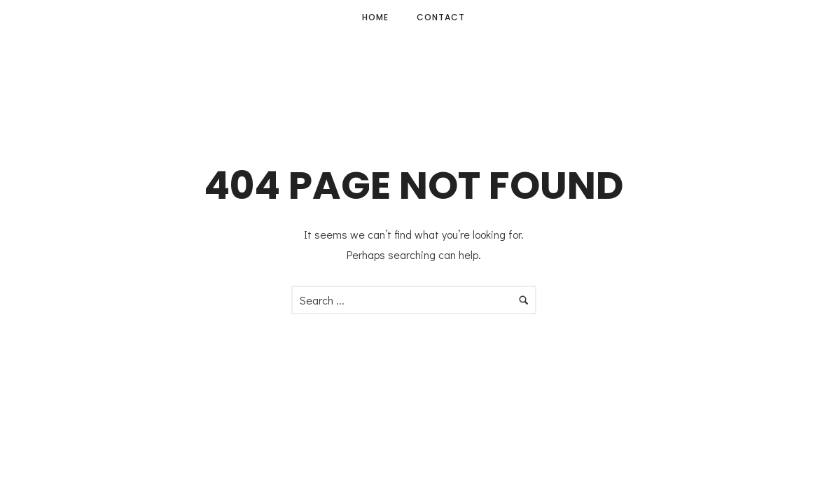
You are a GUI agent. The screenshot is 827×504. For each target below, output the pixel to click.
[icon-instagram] (797, 18)
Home (375, 17)
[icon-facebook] (780, 18)
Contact (441, 17)
